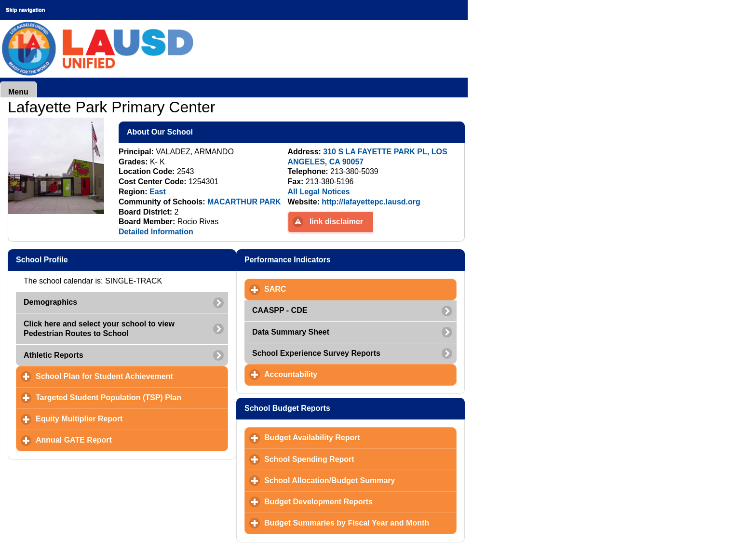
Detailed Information (156, 232)
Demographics (50, 302)
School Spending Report (354, 459)
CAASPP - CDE (280, 310)
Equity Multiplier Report (124, 419)
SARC (320, 289)
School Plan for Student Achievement (132, 376)
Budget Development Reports (360, 501)
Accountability (336, 374)
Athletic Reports (54, 355)
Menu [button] (18, 92)
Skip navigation (25, 10)
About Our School (207, 132)
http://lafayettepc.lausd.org (371, 202)
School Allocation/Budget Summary (360, 480)
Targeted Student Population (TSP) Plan (132, 397)
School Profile (89, 259)
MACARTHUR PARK (244, 202)
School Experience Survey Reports (316, 353)
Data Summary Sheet (291, 332)
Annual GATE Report (119, 440)
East (158, 192)
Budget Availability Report (357, 437)
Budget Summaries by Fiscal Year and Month (360, 523)
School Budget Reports (334, 408)
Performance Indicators (334, 259)
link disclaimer (336, 222)
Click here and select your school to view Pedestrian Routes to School (99, 329)
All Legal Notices (319, 192)
